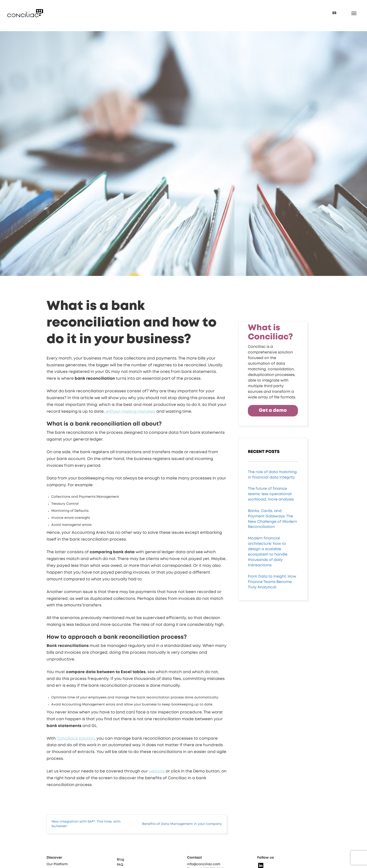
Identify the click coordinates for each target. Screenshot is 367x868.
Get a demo (273, 432)
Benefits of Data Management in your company (182, 824)
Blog (120, 862)
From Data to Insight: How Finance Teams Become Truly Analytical (272, 604)
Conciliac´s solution (76, 739)
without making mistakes (130, 412)
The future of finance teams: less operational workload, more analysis (271, 516)
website (157, 771)
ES (334, 13)
